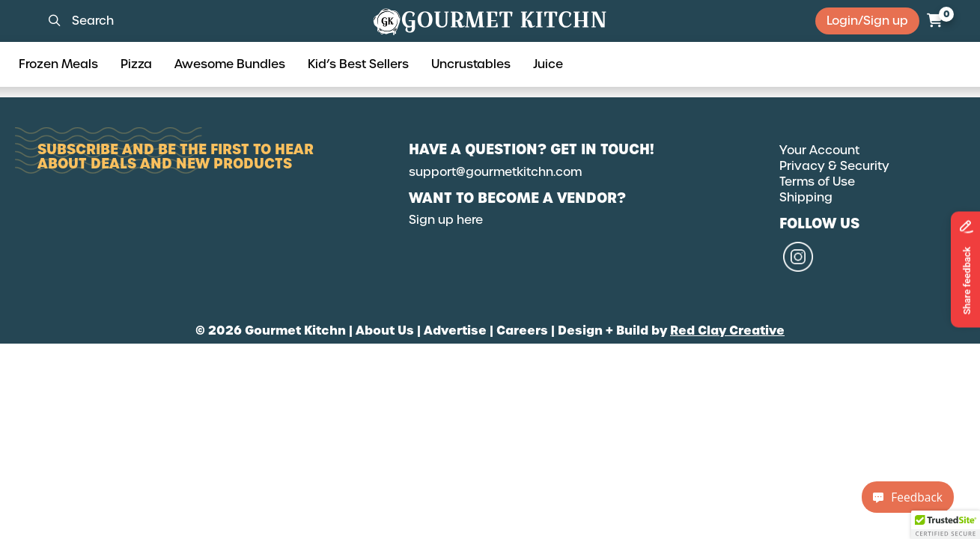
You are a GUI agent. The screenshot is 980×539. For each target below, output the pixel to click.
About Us (385, 330)
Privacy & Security (834, 166)
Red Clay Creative (727, 330)
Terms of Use (817, 182)
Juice (548, 64)
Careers (522, 330)
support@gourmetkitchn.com (495, 172)
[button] (946, 525)
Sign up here (446, 220)
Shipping (806, 197)
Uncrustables (471, 64)
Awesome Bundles (230, 64)
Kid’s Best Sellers (358, 64)
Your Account (819, 150)
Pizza (136, 64)
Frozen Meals (58, 64)
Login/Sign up (867, 21)
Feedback (908, 497)
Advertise (455, 330)
